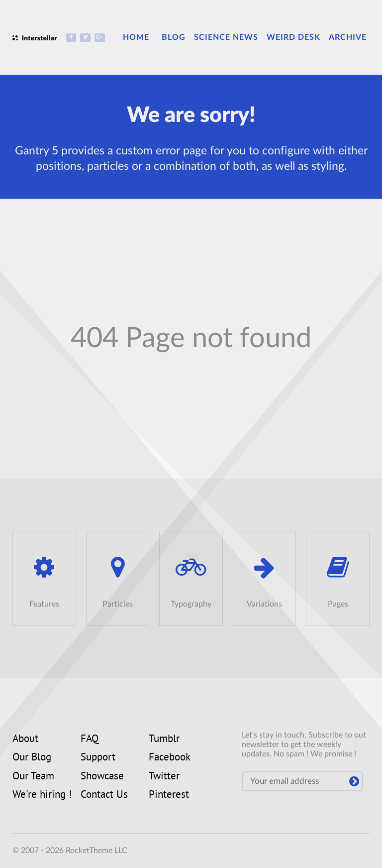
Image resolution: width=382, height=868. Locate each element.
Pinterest (169, 795)
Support (98, 758)
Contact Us (104, 795)
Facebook (170, 758)
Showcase (102, 777)
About (25, 740)
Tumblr (164, 740)
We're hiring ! (42, 795)
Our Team (33, 777)
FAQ (90, 740)
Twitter (164, 777)
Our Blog (32, 758)
